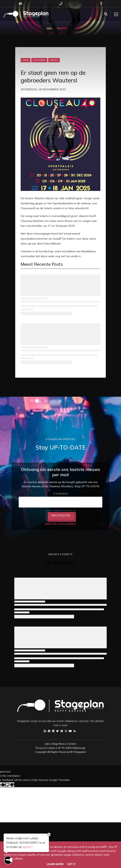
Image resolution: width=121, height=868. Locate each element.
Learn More (55, 864)
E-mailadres (61, 494)
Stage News (59, 744)
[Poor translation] (10, 785)
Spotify (27, 848)
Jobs (47, 744)
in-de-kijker (39, 60)
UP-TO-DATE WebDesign (72, 748)
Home (26, 60)
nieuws (54, 60)
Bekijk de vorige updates (61, 523)
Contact (72, 744)
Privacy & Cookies (46, 748)
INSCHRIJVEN (61, 515)
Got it (71, 864)
